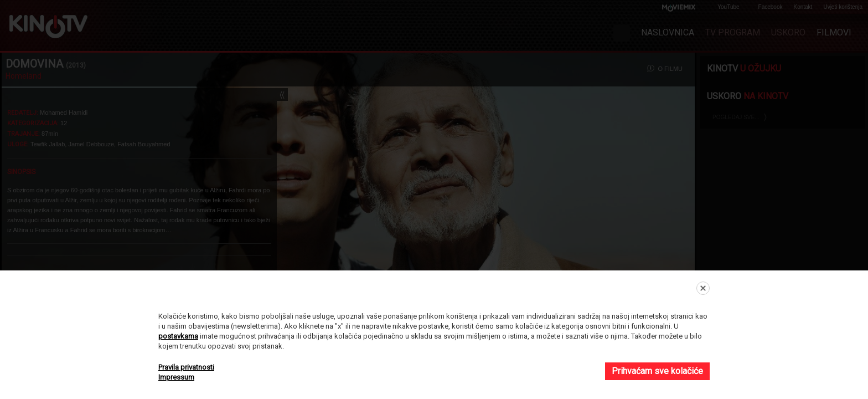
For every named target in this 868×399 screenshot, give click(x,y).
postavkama (178, 336)
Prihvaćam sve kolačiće (657, 371)
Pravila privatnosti (186, 367)
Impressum (176, 377)
